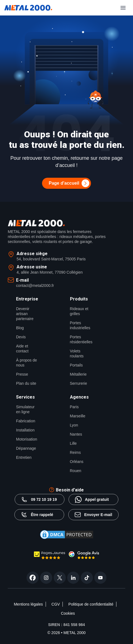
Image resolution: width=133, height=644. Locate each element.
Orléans (77, 462)
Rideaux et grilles (79, 311)
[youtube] (100, 578)
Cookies (68, 613)
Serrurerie (79, 383)
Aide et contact (22, 349)
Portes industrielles (80, 325)
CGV (56, 604)
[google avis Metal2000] (84, 558)
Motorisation (27, 439)
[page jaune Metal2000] (49, 558)
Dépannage (26, 448)
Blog (20, 328)
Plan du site (26, 383)
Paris (74, 407)
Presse (22, 374)
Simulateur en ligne (25, 409)
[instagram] (46, 578)
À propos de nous (27, 363)
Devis (21, 337)
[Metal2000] (28, 8)
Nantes (76, 434)
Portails (76, 365)
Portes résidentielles (81, 339)
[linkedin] (73, 578)
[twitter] (60, 578)
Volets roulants (77, 354)
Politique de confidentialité (91, 604)
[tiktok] (87, 578)
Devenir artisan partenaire (25, 314)
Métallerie (78, 374)
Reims (75, 452)
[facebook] (33, 578)
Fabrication (26, 421)
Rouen (76, 471)
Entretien (24, 457)
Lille (73, 443)
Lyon (74, 425)
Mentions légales (28, 604)
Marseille (78, 416)
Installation (25, 430)
